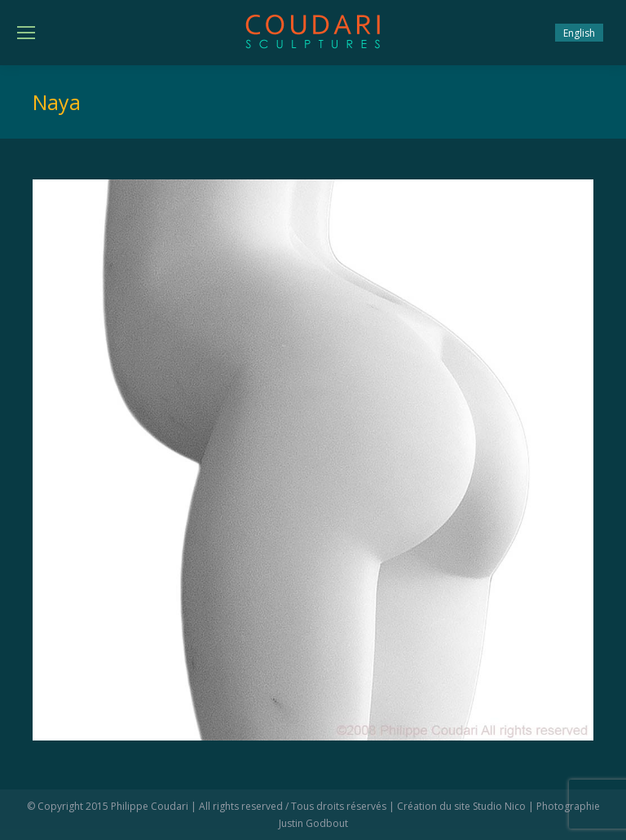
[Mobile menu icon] (26, 33)
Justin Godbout (313, 823)
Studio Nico (499, 806)
